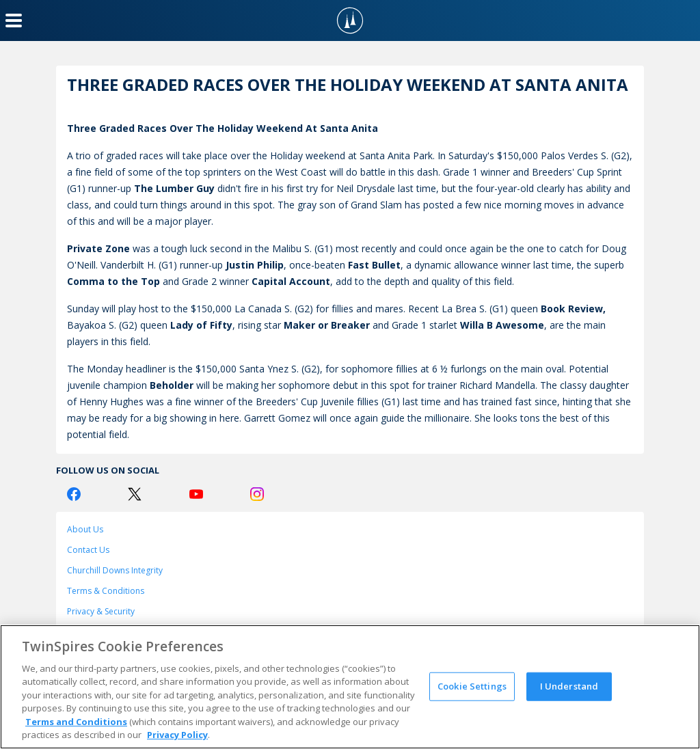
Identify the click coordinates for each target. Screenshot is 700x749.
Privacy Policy (177, 735)
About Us (85, 529)
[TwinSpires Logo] (350, 21)
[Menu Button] (14, 21)
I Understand (569, 686)
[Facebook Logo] (74, 494)
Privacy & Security (101, 611)
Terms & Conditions (106, 591)
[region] (350, 687)
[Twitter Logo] (135, 494)
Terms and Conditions (76, 722)
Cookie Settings (472, 686)
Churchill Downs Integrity (115, 570)
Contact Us (88, 550)
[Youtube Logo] (196, 494)
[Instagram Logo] (257, 494)
